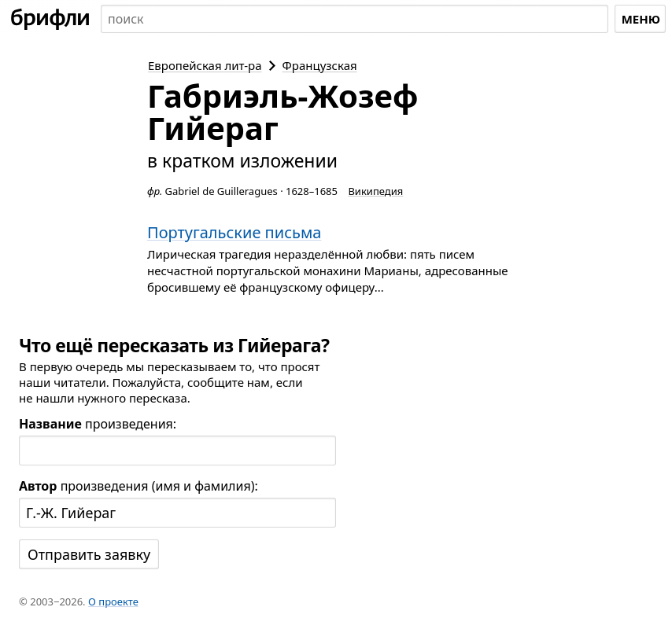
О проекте (113, 601)
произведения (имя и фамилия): (138, 486)
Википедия (375, 191)
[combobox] (354, 19)
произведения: (98, 424)
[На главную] (50, 19)
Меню (641, 19)
